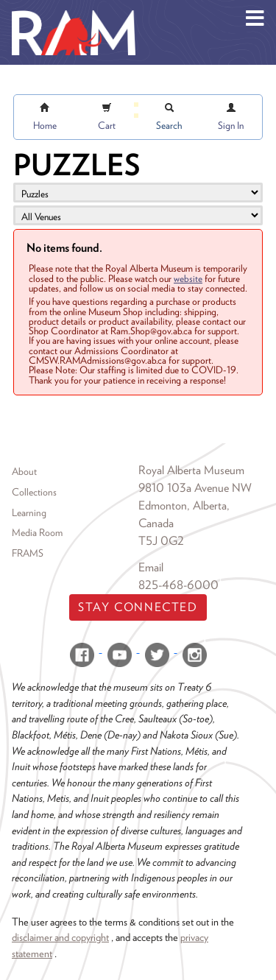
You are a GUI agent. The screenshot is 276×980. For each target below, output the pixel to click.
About (24, 471)
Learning (29, 512)
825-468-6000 (178, 585)
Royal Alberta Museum (191, 470)
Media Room (37, 532)
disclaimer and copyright (60, 937)
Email (151, 567)
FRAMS (28, 553)
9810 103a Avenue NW (195, 488)
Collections (34, 492)
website (188, 278)
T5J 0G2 (161, 541)
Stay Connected (138, 607)
